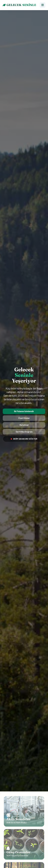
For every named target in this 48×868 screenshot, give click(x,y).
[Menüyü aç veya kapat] (43, 5)
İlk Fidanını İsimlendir (24, 411)
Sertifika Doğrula (24, 431)
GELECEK (19, 5)
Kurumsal (24, 425)
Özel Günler (24, 418)
